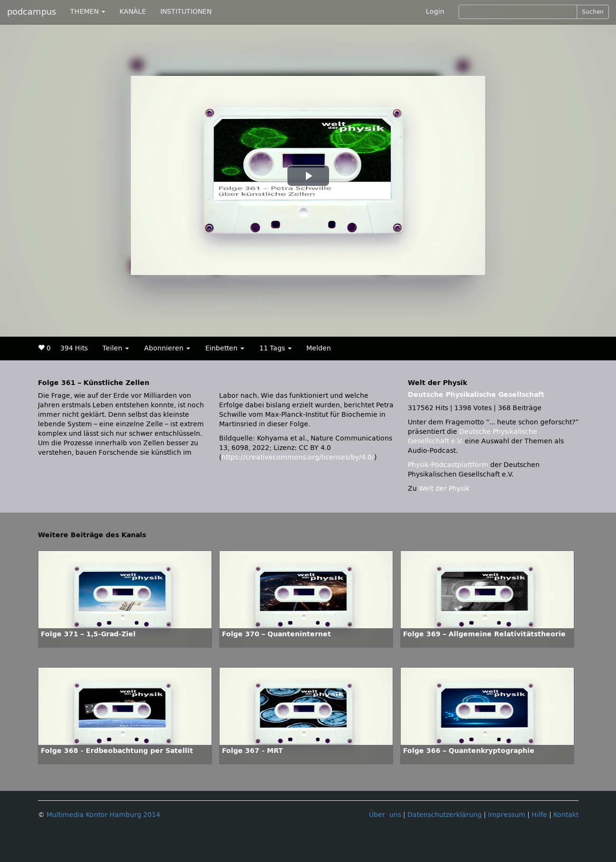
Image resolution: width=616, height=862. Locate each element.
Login (435, 12)
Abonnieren (167, 348)
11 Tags (276, 348)
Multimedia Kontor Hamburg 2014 (103, 815)
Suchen (593, 12)
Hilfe (539, 815)
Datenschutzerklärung (445, 815)
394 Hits (74, 348)
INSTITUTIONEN (186, 12)
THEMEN (88, 12)
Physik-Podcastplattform (448, 465)
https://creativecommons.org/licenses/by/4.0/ (298, 457)
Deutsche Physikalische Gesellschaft (476, 395)
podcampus (32, 12)
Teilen (116, 348)
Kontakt (566, 815)
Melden (319, 348)
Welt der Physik (444, 489)
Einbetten (225, 348)
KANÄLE (133, 12)
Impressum (507, 815)
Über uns (385, 815)
